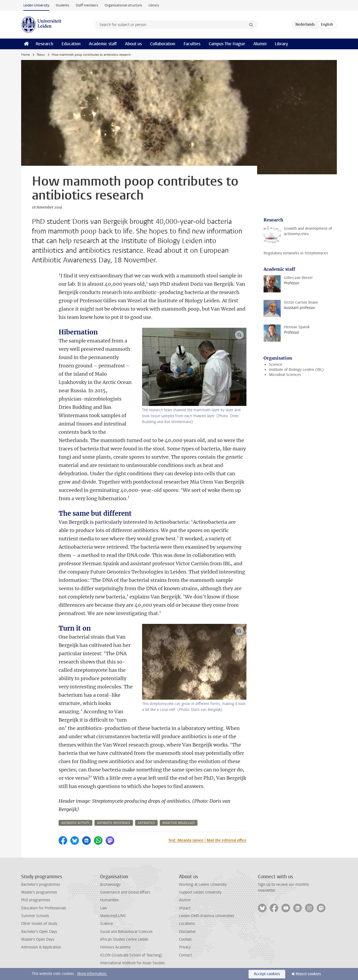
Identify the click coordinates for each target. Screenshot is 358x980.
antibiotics (146, 823)
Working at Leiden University (203, 885)
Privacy (185, 947)
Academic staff (103, 44)
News (41, 55)
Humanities (109, 900)
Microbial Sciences (285, 375)
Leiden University (36, 5)
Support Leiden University (200, 892)
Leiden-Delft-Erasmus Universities (207, 916)
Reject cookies (308, 974)
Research (44, 44)
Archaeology (110, 885)
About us (133, 44)
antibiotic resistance (114, 823)
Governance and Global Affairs (125, 892)
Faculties (192, 44)
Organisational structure (123, 5)
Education (71, 44)
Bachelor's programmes (41, 885)
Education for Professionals (44, 908)
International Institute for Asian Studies (132, 963)
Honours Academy (115, 947)
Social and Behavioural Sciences (126, 932)
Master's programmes (39, 892)
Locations (187, 924)
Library (154, 5)
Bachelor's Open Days (39, 932)
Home (25, 55)
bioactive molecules (179, 823)
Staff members (87, 5)
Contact (185, 955)
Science (276, 365)
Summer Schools (35, 916)
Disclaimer (187, 932)
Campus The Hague (227, 44)
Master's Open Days (38, 939)
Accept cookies (267, 974)
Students (62, 5)
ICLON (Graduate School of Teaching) (131, 955)
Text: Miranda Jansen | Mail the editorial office (207, 840)
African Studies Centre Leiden (124, 939)
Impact (185, 908)
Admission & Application (41, 947)
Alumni (260, 44)
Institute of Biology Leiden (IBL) (296, 370)
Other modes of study (39, 924)
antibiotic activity (75, 823)
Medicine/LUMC (113, 916)
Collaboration (163, 44)
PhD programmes (36, 900)
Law (104, 908)
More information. (92, 974)
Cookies (185, 939)
